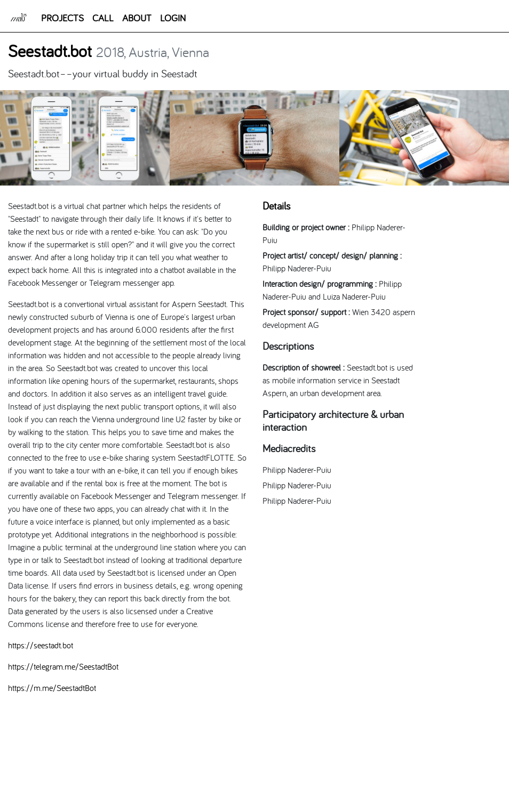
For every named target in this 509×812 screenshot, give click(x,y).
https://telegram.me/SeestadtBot (63, 666)
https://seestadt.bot (41, 645)
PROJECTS (62, 18)
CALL (103, 18)
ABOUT (137, 18)
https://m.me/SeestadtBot (52, 688)
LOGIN (173, 18)
